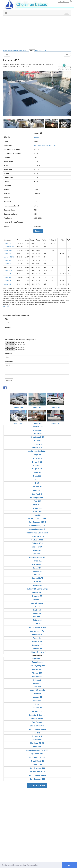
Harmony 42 (37, 564)
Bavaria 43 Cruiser (37, 757)
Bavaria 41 (37, 487)
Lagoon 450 (8, 281)
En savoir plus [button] (32, 865)
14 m (41, 51)
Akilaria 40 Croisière (37, 451)
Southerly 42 (37, 736)
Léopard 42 (37, 677)
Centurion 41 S (37, 684)
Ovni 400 (37, 505)
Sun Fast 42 (37, 571)
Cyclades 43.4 (37, 754)
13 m (37, 51)
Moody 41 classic (37, 690)
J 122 (37, 480)
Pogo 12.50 (37, 596)
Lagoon (36, 137)
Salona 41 (37, 600)
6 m (11, 51)
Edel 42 (37, 733)
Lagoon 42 (7, 274)
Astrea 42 (37, 616)
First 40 (37, 624)
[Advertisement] (37, 33)
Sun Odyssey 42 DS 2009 (37, 750)
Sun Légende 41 (37, 498)
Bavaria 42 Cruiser (37, 715)
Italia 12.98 (37, 765)
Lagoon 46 (7, 284)
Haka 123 (37, 515)
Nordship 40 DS (37, 743)
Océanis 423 (37, 662)
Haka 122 (37, 476)
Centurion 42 (37, 740)
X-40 (37, 483)
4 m (5, 51)
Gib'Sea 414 (37, 444)
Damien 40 (37, 550)
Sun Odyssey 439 (37, 768)
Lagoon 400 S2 (9, 257)
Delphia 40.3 (37, 543)
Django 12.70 (37, 578)
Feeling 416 (37, 635)
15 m (44, 51)
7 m (14, 51)
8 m (17, 51)
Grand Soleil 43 (37, 761)
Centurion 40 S (37, 536)
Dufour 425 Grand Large (37, 589)
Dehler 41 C (37, 568)
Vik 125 (37, 574)
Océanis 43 (37, 711)
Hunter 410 (37, 610)
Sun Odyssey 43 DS (37, 729)
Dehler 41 (37, 554)
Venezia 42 (37, 649)
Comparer (38, 231)
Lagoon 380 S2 (9, 247)
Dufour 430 (37, 593)
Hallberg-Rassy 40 (37, 557)
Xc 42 (37, 704)
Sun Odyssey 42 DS (37, 627)
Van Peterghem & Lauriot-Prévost (45, 145)
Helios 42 (37, 680)
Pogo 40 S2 (37, 462)
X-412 (37, 607)
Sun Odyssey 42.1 (37, 526)
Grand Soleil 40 (37, 437)
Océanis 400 (37, 427)
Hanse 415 (37, 561)
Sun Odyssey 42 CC (37, 522)
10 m (23, 51)
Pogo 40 (37, 455)
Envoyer (9, 380)
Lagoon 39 (7, 243)
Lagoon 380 (8, 250)
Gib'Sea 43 (37, 708)
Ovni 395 (37, 490)
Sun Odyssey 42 (37, 603)
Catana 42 (37, 620)
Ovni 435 (37, 747)
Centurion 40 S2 (37, 540)
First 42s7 (37, 687)
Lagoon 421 (8, 271)
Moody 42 (37, 694)
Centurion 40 (37, 430)
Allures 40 (37, 585)
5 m (8, 51)
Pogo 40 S (37, 458)
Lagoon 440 (8, 277)
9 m (20, 51)
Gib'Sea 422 (37, 512)
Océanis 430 (37, 645)
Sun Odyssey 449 (37, 779)
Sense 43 (37, 701)
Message (8, 327)
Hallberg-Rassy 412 (37, 652)
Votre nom (9, 354)
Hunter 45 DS (37, 719)
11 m (27, 51)
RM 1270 (37, 441)
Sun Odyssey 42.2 (37, 529)
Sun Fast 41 (37, 494)
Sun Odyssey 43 (37, 726)
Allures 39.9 (37, 669)
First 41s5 (37, 508)
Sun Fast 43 (37, 722)
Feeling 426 (37, 638)
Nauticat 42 (37, 641)
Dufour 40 (37, 434)
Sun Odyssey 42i (37, 631)
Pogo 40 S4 (37, 469)
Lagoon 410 (8, 264)
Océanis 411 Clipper (37, 518)
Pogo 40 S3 (37, 465)
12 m (32, 51)
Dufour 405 (37, 448)
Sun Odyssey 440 (37, 666)
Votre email (9, 362)
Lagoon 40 (7, 254)
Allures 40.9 (37, 673)
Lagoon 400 (8, 260)
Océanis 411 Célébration (37, 533)
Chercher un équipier (37, 785)
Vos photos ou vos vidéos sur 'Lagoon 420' (21, 340)
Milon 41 (37, 582)
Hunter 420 (37, 613)
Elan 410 (37, 501)
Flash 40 (37, 472)
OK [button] (69, 865)
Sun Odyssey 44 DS (37, 775)
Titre (6, 319)
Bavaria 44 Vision (37, 772)
